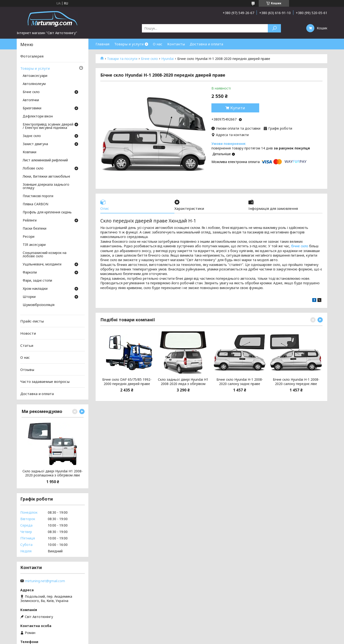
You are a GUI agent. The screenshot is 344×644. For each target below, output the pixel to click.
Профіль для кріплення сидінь (47, 212)
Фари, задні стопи (37, 281)
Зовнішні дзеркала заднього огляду (46, 186)
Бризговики (32, 108)
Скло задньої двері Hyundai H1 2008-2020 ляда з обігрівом (183, 382)
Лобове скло (33, 169)
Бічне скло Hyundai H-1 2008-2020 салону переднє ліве (296, 382)
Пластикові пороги (38, 196)
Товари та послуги (122, 59)
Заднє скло (32, 136)
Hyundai (167, 59)
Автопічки (31, 100)
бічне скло (300, 246)
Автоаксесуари (35, 76)
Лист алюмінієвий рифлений (45, 160)
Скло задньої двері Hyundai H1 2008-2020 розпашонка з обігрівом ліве (53, 473)
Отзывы (27, 370)
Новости (28, 333)
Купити (238, 108)
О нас (158, 44)
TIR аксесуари (34, 245)
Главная (102, 44)
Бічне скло (149, 59)
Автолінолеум (34, 84)
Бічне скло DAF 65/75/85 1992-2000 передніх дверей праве (127, 382)
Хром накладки (35, 289)
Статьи (27, 345)
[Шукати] (274, 28)
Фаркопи (30, 273)
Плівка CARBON (35, 204)
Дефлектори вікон (38, 116)
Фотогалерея (32, 56)
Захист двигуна (35, 144)
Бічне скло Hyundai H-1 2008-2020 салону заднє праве (240, 382)
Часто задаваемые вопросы (45, 381)
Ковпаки (30, 152)
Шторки (29, 297)
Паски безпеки (35, 229)
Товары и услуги (129, 44)
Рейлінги (30, 221)
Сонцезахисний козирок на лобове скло (45, 255)
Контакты (176, 44)
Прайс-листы (32, 321)
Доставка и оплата (206, 44)
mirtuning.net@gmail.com (45, 581)
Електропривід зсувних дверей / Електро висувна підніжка (48, 126)
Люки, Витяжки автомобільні (46, 177)
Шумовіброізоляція (39, 305)
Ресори (29, 237)
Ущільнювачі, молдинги (42, 264)
